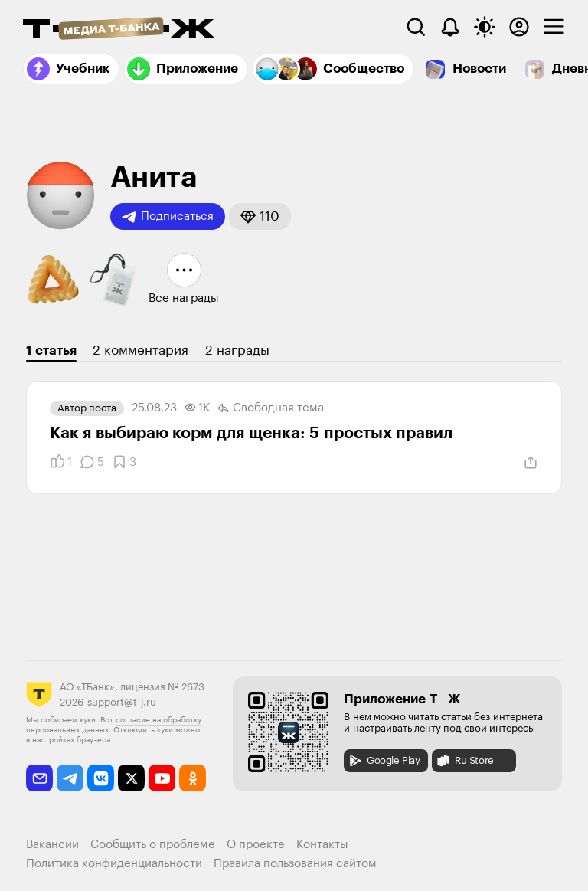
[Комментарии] (92, 462)
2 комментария (140, 351)
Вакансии (52, 845)
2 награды (237, 351)
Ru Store (465, 761)
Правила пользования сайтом (295, 864)
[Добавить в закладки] (124, 462)
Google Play (384, 761)
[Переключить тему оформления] (485, 27)
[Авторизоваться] (519, 27)
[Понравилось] (61, 462)
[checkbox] (554, 27)
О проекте (256, 845)
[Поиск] (416, 27)
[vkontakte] (101, 778)
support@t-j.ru (122, 702)
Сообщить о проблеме (153, 845)
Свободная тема (271, 408)
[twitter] (131, 778)
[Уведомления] (450, 27)
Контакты (322, 845)
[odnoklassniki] (193, 778)
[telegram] (70, 778)
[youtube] (162, 778)
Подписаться (168, 217)
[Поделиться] (531, 463)
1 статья (51, 351)
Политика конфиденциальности (114, 864)
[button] (260, 216)
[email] (39, 778)
